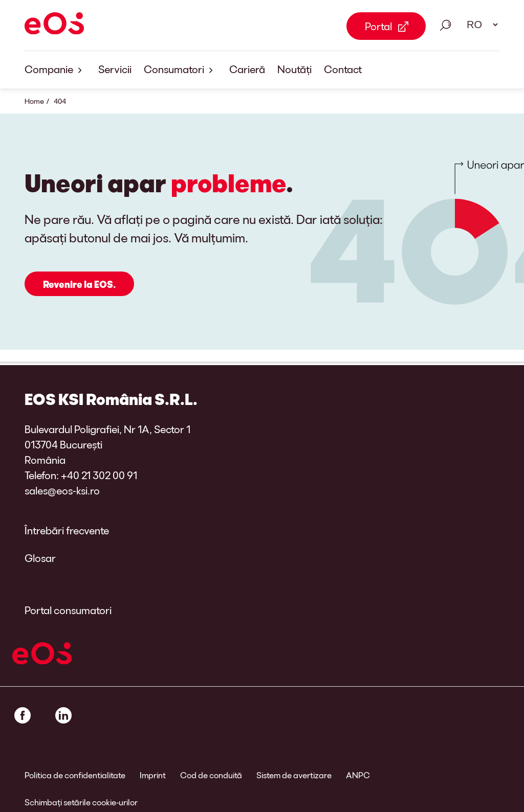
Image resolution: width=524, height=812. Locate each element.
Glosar (40, 558)
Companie (55, 70)
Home (34, 101)
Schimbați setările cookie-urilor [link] (81, 802)
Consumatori (180, 70)
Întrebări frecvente (67, 530)
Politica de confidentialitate (75, 775)
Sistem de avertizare (294, 775)
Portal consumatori (68, 610)
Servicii (115, 69)
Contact (343, 69)
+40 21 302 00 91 (99, 475)
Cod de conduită (211, 775)
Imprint (153, 775)
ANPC (358, 775)
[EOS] (54, 25)
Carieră (247, 69)
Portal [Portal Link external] (378, 26)
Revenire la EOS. (79, 284)
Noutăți (294, 69)
